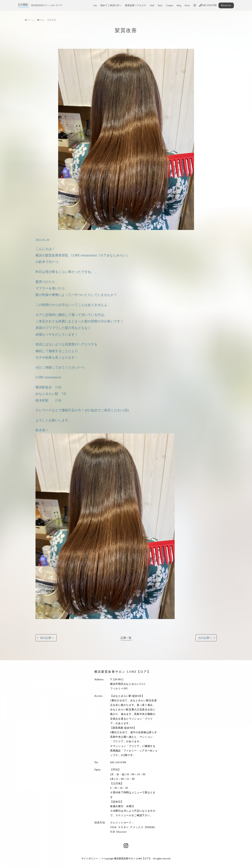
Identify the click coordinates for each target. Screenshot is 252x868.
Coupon (170, 5)
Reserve (226, 5)
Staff (152, 5)
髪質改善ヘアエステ (136, 5)
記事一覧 (126, 638)
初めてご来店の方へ (111, 5)
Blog (179, 5)
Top (95, 5)
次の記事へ (205, 638)
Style (160, 5)
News (187, 5)
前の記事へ (47, 638)
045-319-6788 (208, 5)
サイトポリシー (90, 858)
